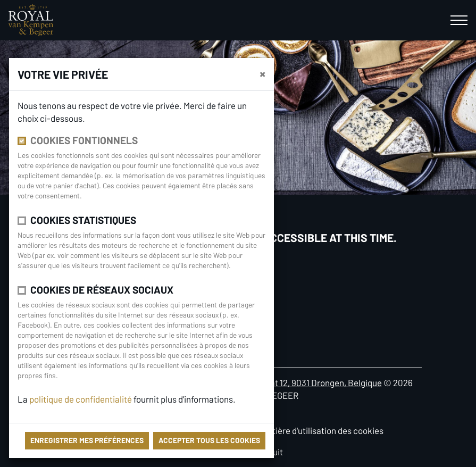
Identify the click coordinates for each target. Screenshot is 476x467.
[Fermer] (262, 73)
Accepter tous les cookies (209, 440)
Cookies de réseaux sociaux (102, 290)
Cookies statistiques (83, 220)
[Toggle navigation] (459, 20)
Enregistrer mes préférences (87, 440)
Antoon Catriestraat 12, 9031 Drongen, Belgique (292, 382)
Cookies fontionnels (84, 140)
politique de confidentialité (81, 399)
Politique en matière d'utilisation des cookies (298, 430)
